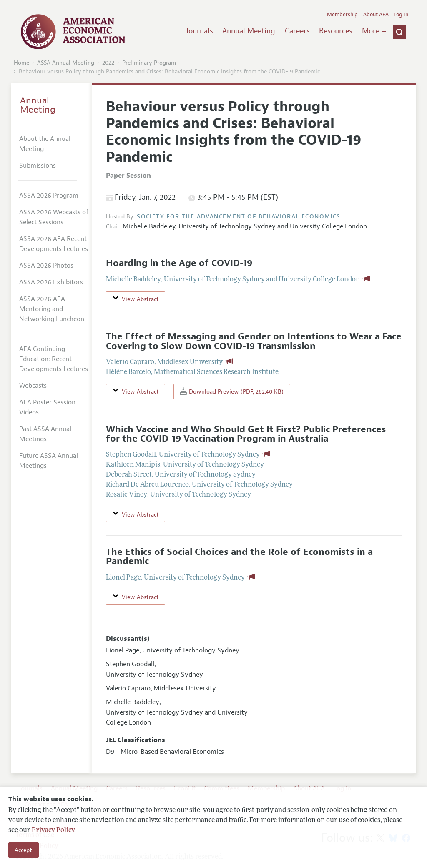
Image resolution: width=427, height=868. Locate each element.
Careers (297, 31)
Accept (23, 850)
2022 (108, 63)
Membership (342, 15)
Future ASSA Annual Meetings (49, 461)
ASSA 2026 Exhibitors (51, 282)
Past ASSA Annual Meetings (45, 434)
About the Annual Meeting (45, 144)
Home (21, 63)
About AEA (376, 15)
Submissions (38, 166)
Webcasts (33, 386)
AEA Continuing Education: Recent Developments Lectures (54, 359)
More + (374, 31)
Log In (401, 15)
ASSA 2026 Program (49, 196)
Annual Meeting (249, 31)
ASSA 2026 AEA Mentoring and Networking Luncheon (52, 309)
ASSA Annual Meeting (66, 63)
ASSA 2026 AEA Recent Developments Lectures (54, 244)
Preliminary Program (149, 63)
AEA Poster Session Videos (47, 407)
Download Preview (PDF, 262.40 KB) (232, 391)
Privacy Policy (53, 830)
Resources (336, 31)
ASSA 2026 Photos (46, 266)
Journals (199, 31)
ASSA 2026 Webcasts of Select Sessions (54, 217)
